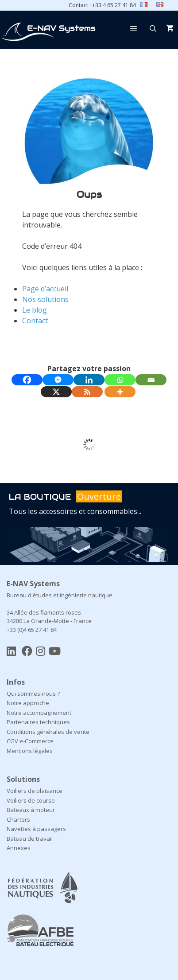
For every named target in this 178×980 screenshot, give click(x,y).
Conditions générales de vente (48, 732)
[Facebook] (27, 380)
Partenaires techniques (38, 722)
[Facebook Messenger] (58, 380)
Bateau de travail (30, 839)
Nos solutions (45, 299)
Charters (18, 819)
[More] (120, 392)
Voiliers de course (31, 800)
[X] (56, 392)
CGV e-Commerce (30, 741)
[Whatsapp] (120, 380)
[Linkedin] (89, 380)
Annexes (19, 848)
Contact (35, 321)
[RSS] (87, 392)
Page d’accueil (45, 289)
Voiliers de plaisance (35, 791)
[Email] (151, 380)
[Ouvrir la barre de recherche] (153, 28)
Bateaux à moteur (31, 810)
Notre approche (28, 703)
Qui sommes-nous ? (33, 694)
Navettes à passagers (36, 829)
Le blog (35, 310)
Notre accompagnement (39, 713)
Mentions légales (30, 751)
